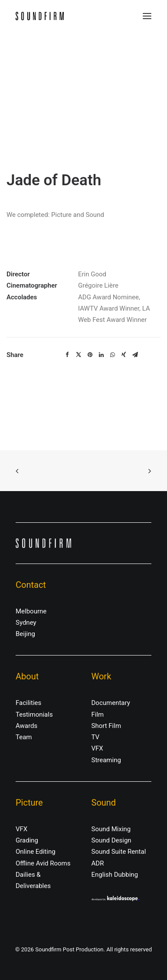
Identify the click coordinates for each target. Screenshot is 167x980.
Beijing (25, 634)
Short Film (106, 726)
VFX (97, 748)
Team (24, 737)
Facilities (28, 703)
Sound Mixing (111, 829)
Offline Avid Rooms (43, 863)
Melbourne (31, 611)
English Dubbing (115, 875)
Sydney (26, 623)
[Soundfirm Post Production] (40, 16)
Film (98, 715)
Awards (26, 726)
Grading (27, 840)
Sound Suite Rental (119, 852)
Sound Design (111, 840)
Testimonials (34, 715)
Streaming (106, 760)
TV (96, 737)
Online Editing (36, 852)
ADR (98, 863)
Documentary (111, 703)
